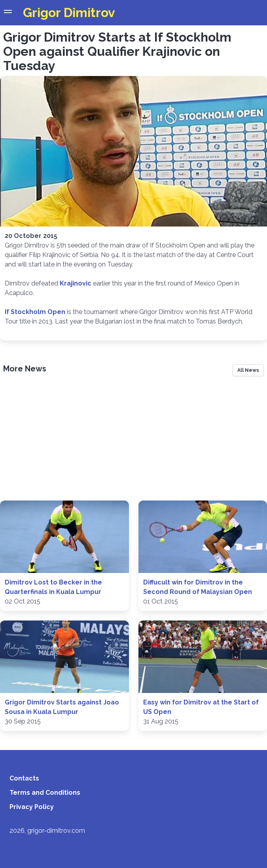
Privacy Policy (32, 807)
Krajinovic (76, 283)
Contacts (24, 778)
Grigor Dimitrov (69, 12)
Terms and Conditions (45, 793)
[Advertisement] (133, 441)
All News (248, 370)
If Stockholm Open (35, 312)
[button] (8, 13)
